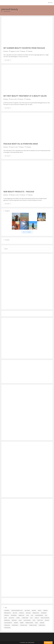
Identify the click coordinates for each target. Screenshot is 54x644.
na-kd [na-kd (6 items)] (20, 620)
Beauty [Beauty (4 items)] (40, 610)
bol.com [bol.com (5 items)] (15, 613)
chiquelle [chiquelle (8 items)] (21, 613)
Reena (7, 51)
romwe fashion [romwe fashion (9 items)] (29, 623)
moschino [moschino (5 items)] (14, 620)
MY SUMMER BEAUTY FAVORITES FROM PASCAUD (24, 48)
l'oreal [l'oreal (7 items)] (18, 618)
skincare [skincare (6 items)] (42, 623)
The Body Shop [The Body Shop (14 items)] (24, 625)
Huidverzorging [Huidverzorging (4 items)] (39, 615)
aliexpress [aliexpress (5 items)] (7, 610)
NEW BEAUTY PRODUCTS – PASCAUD (19, 192)
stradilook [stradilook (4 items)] (7, 625)
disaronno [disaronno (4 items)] (44, 613)
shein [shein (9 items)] (36, 623)
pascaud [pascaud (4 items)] (47, 620)
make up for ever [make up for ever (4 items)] (45, 618)
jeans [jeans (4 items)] (6, 618)
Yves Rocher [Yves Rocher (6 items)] (7, 628)
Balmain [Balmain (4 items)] (34, 610)
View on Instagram (27, 232)
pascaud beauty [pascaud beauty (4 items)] (8, 623)
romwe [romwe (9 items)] (22, 623)
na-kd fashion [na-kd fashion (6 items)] (27, 620)
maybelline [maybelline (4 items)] (7, 620)
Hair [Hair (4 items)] (32, 615)
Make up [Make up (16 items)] (37, 618)
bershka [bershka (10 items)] (45, 610)
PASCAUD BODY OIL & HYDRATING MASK (21, 144)
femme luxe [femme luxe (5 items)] (21, 615)
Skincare (21, 99)
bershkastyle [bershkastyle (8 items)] (8, 613)
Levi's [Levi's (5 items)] (31, 618)
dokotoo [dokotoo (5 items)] (7, 615)
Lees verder (8, 60)
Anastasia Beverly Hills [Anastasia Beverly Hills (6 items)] (17, 610)
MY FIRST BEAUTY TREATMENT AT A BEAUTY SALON (25, 96)
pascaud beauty (7, 11)
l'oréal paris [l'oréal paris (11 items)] (25, 618)
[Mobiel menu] (51, 3)
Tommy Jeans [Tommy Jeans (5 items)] (42, 625)
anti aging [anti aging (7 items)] (27, 610)
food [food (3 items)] (28, 615)
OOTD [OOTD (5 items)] (34, 620)
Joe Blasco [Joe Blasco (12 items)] (12, 618)
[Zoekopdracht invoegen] (27, 249)
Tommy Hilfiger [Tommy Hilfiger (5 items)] (33, 625)
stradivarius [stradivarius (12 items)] (15, 625)
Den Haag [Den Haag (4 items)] (28, 613)
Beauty (23, 51)
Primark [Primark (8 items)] (16, 623)
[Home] (2, 11)
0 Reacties (30, 51)
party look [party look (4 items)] (40, 620)
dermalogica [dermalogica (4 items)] (36, 613)
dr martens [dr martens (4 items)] (14, 615)
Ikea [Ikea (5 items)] (46, 615)
